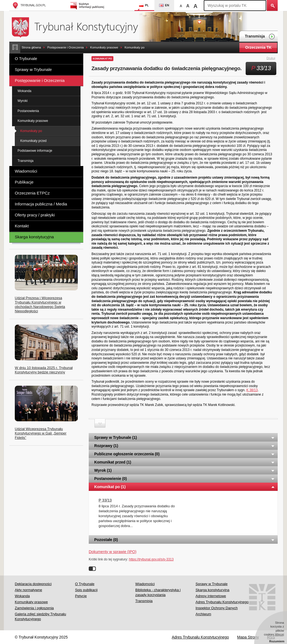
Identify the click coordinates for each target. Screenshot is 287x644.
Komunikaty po (135, 47)
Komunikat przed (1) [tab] (185, 462)
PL (144, 5)
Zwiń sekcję (100, 423)
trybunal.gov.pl (29, 5)
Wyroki (23, 101)
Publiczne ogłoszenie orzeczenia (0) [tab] (185, 454)
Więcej (279, 634)
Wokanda (24, 91)
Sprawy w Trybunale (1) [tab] (185, 437)
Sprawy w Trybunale (33, 69)
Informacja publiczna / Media (41, 204)
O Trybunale (26, 58)
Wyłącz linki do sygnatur (92, 569)
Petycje (81, 596)
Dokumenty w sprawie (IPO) (113, 552)
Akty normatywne (28, 590)
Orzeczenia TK (258, 47)
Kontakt (22, 226)
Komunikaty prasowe (104, 47)
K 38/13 (252, 390)
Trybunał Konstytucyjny (78, 27)
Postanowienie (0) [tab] (185, 479)
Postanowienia (28, 111)
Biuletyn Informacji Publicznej (88, 5)
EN (164, 5)
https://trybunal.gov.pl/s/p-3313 (151, 559)
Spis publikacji (86, 590)
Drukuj (274, 58)
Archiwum (203, 614)
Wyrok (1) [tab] (185, 470)
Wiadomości (26, 171)
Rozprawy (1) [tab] (185, 446)
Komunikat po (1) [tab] (185, 487)
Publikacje (24, 182)
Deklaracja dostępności (33, 584)
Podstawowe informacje (35, 151)
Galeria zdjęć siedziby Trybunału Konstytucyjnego (40, 616)
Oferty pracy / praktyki (35, 215)
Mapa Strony (248, 637)
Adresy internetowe (211, 596)
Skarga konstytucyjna (34, 237)
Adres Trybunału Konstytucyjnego (222, 602)
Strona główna (31, 47)
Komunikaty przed (33, 141)
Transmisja (260, 37)
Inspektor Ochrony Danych (217, 608)
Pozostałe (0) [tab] (185, 540)
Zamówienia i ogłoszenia (34, 608)
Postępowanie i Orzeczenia (66, 47)
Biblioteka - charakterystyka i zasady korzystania (158, 592)
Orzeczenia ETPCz (32, 193)
